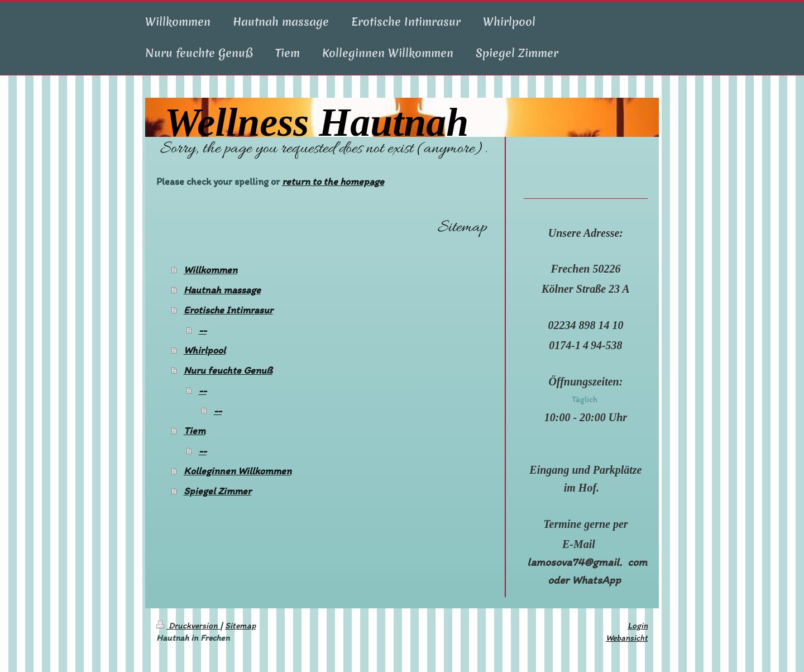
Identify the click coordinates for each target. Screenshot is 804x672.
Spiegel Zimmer (217, 491)
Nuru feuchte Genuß (228, 370)
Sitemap (240, 625)
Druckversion (188, 625)
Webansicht (627, 638)
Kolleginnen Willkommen (238, 471)
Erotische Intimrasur (228, 310)
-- (203, 330)
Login (638, 625)
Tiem (195, 431)
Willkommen (210, 270)
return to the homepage (333, 182)
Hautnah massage (222, 290)
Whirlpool (205, 350)
